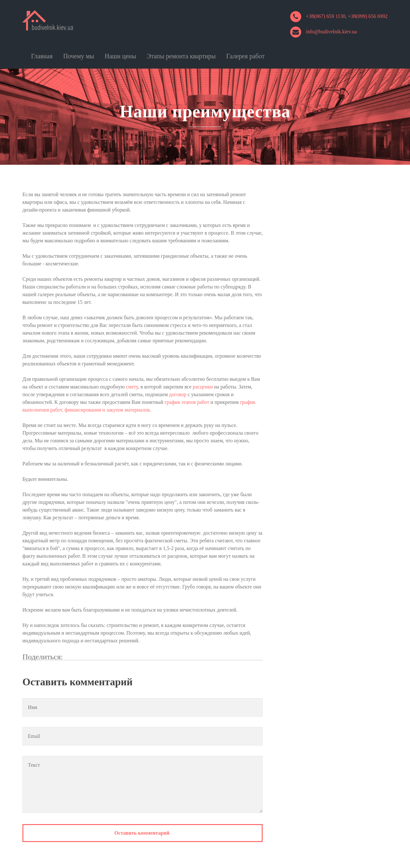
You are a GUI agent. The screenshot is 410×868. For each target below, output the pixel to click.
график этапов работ (187, 402)
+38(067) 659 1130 (326, 16)
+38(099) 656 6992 (368, 16)
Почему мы (79, 56)
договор (178, 394)
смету (132, 387)
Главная (42, 56)
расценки (203, 387)
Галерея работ (245, 56)
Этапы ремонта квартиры (181, 56)
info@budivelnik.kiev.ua (331, 32)
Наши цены (120, 56)
